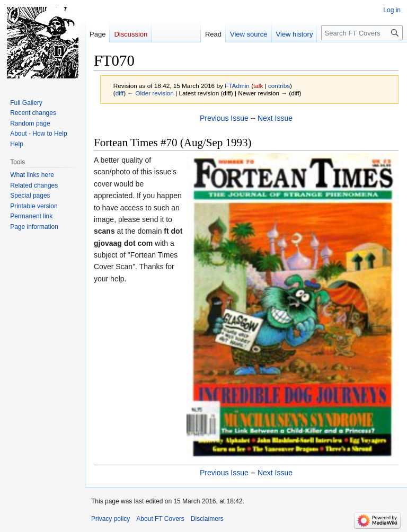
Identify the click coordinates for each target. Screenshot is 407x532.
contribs (279, 86)
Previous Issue (224, 118)
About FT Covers (160, 519)
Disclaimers (207, 519)
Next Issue (275, 118)
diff (120, 93)
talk (258, 86)
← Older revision (151, 93)
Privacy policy (110, 519)
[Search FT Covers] (362, 33)
